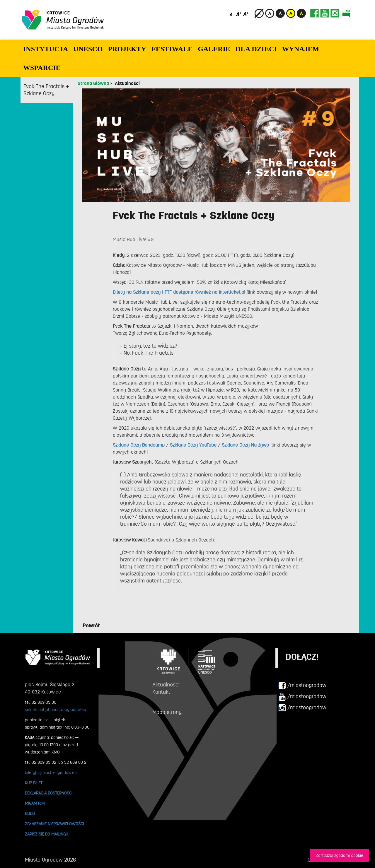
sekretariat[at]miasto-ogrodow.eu (56, 710)
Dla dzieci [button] (256, 49)
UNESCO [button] (88, 49)
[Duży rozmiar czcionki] (247, 14)
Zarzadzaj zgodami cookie (340, 856)
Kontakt (161, 692)
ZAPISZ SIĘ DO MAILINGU (46, 834)
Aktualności (127, 83)
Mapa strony (167, 712)
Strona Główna (93, 83)
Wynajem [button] (301, 49)
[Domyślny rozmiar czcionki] (232, 14)
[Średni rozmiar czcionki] (239, 14)
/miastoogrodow (302, 686)
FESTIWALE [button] (172, 49)
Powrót (91, 626)
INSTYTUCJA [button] (46, 49)
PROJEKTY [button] (127, 49)
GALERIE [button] (214, 49)
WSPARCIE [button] (42, 68)
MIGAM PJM (35, 803)
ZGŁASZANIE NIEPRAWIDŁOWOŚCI (54, 824)
